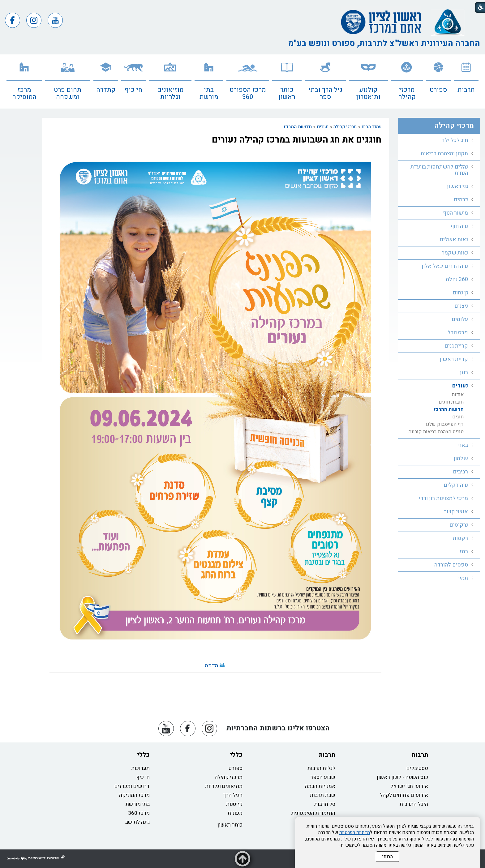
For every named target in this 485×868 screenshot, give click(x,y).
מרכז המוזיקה (134, 795)
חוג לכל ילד (455, 140)
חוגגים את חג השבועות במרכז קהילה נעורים (297, 140)
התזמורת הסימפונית (313, 813)
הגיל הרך (233, 795)
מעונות (235, 813)
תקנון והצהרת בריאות (444, 154)
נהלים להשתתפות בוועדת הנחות (439, 170)
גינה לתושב (137, 822)
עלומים (460, 319)
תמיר (462, 578)
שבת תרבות (323, 795)
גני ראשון (457, 186)
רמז (464, 552)
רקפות (460, 538)
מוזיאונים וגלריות (170, 93)
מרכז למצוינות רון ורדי (443, 498)
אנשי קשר (456, 512)
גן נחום (460, 293)
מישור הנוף (455, 213)
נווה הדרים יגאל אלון (445, 266)
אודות (458, 395)
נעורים (323, 127)
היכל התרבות (414, 804)
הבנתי (388, 857)
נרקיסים (459, 525)
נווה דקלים (456, 485)
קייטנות (234, 804)
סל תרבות (325, 804)
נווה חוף (459, 226)
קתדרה (106, 90)
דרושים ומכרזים (132, 786)
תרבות (466, 90)
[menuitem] (466, 81)
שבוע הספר (323, 777)
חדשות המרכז (298, 127)
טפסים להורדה (451, 565)
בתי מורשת (209, 93)
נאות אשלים (454, 239)
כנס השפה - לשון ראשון (402, 777)
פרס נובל (458, 333)
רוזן (464, 372)
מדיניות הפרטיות (355, 832)
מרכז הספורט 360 (248, 93)
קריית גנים (456, 346)
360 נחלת (457, 279)
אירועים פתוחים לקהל (404, 795)
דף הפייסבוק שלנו (445, 424)
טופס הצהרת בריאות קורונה (436, 432)
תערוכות (140, 768)
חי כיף (133, 90)
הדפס (211, 666)
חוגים (458, 417)
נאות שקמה (455, 253)
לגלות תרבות (321, 768)
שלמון (461, 458)
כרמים (461, 200)
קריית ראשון (454, 359)
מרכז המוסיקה (24, 93)
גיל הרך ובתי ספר (325, 93)
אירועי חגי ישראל (409, 786)
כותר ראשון (287, 93)
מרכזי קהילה (407, 93)
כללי (236, 755)
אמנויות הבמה (320, 786)
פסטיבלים (417, 768)
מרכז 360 (139, 813)
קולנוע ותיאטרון (368, 93)
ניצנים (461, 306)
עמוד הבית (371, 127)
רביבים (460, 472)
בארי (463, 445)
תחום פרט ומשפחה (68, 93)
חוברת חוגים (451, 402)
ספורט (438, 90)
